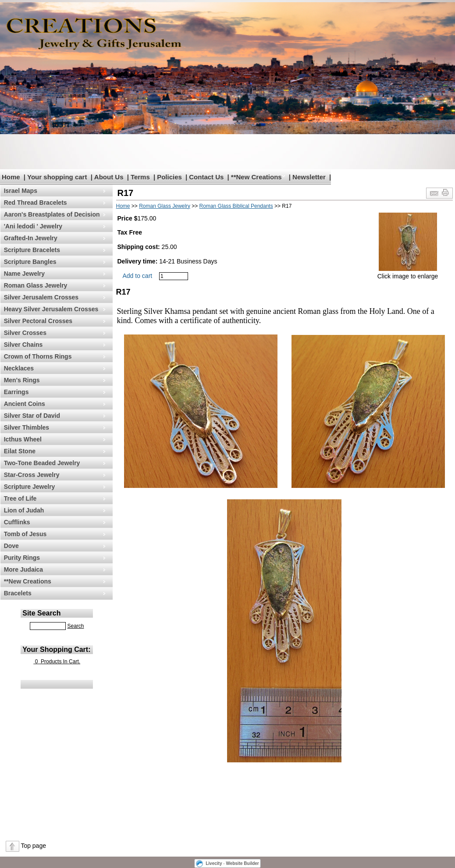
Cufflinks (17, 522)
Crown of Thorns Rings (38, 356)
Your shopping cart (57, 177)
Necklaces (19, 368)
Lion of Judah (24, 510)
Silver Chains (23, 345)
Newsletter (309, 177)
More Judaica (23, 569)
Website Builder (242, 863)
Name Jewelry (24, 274)
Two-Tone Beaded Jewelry (42, 463)
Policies (169, 177)
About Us (109, 177)
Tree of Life (20, 498)
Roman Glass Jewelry (36, 285)
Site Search (41, 613)
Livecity (214, 863)
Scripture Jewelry (30, 487)
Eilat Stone (20, 451)
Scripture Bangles (30, 262)
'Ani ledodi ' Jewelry (33, 226)
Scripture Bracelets (32, 250)
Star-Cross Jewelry (32, 475)
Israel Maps (21, 191)
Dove (11, 546)
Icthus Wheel (23, 439)
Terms (140, 177)
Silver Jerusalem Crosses (41, 297)
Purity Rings (22, 558)
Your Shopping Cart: (56, 649)
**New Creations (256, 177)
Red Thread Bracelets (36, 203)
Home (11, 177)
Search (75, 626)
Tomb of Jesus (25, 534)
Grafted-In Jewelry (31, 238)
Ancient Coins (25, 404)
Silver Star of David (32, 416)
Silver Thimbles (27, 427)
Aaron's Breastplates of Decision (52, 214)
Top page (33, 846)
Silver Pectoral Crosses (38, 321)
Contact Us (206, 177)
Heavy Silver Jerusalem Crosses (51, 309)
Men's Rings (22, 380)
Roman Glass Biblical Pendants (236, 206)
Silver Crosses (25, 333)
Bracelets (18, 593)
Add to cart (138, 276)
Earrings (16, 392)
